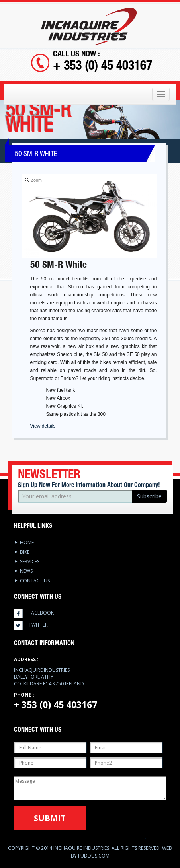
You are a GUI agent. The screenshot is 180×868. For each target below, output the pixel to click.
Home (27, 542)
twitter (38, 625)
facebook (41, 613)
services (30, 561)
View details (43, 426)
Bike (25, 552)
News (26, 571)
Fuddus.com (94, 856)
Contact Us (35, 581)
